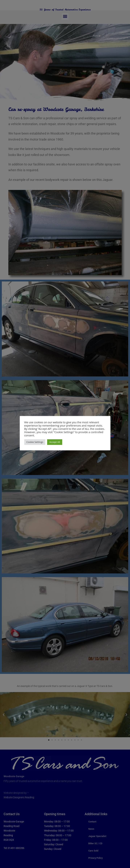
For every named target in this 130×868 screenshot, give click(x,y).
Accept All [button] (55, 442)
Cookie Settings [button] (35, 442)
